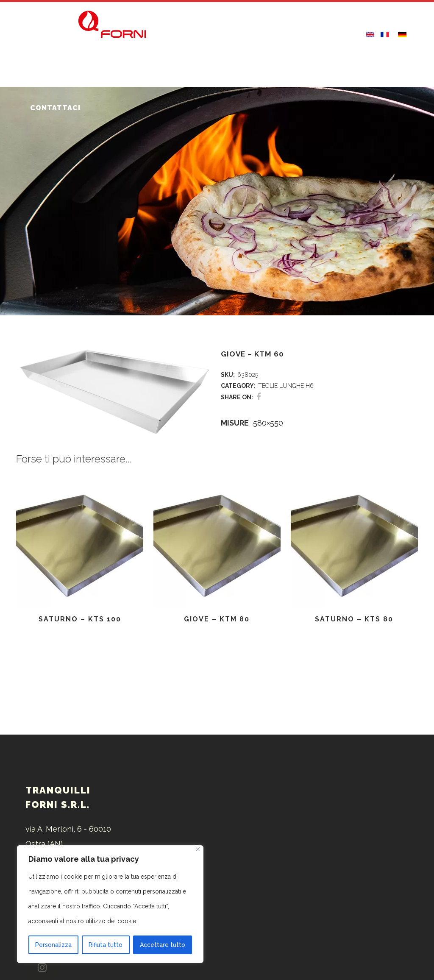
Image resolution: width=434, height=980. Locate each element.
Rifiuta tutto (106, 945)
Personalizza (53, 945)
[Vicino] (198, 849)
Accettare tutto (163, 945)
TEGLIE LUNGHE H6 (286, 386)
